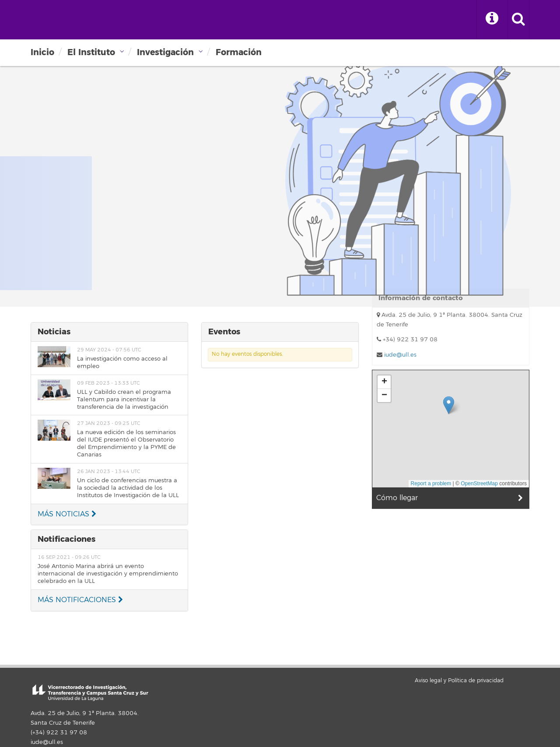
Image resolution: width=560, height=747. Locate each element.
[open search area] (518, 20)
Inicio (42, 52)
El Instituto (91, 52)
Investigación (165, 52)
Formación (239, 52)
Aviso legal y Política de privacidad (459, 681)
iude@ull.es (47, 742)
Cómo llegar (397, 407)
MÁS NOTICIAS (67, 514)
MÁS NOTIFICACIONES (80, 600)
